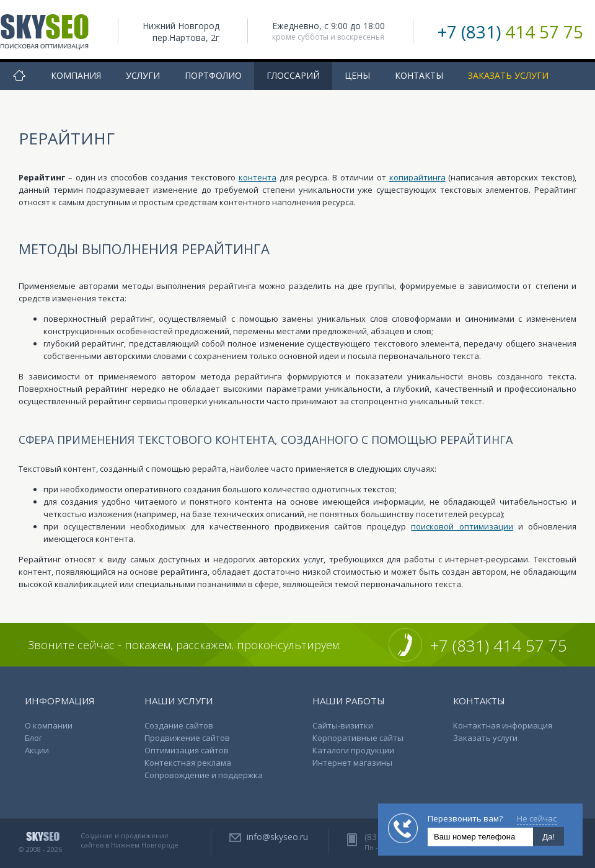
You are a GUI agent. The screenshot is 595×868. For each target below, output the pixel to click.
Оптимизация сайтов (187, 750)
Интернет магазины (352, 763)
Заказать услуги (508, 75)
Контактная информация (503, 725)
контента (258, 177)
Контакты (419, 75)
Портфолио (213, 75)
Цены (357, 75)
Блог (33, 738)
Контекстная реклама (188, 763)
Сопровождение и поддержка (204, 775)
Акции (37, 750)
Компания (76, 75)
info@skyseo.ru (277, 837)
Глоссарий (293, 75)
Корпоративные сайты (358, 738)
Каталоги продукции (353, 750)
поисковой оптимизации (462, 526)
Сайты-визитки (343, 725)
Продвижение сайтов (187, 738)
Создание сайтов (179, 725)
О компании (49, 725)
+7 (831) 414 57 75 (499, 645)
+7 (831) (510, 32)
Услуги (143, 75)
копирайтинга (417, 177)
